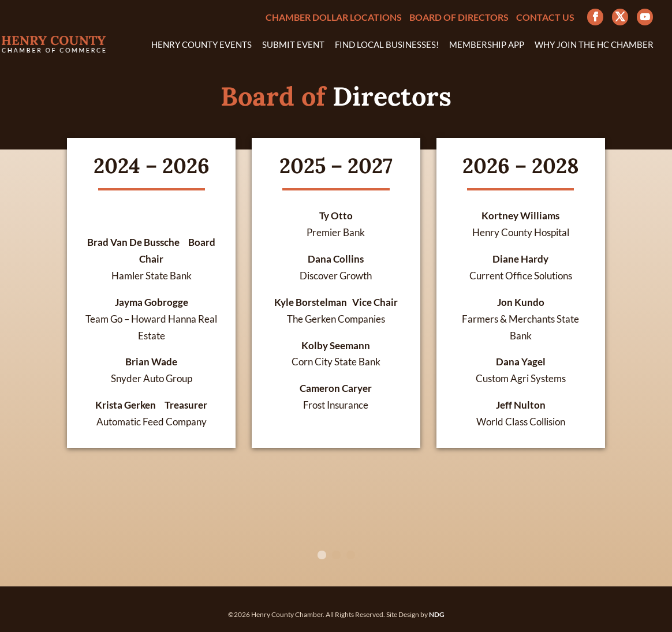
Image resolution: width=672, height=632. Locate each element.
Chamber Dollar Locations (334, 18)
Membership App (487, 45)
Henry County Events (201, 45)
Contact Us (545, 18)
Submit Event (293, 45)
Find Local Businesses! (387, 45)
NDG (437, 614)
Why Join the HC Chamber (594, 45)
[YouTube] (645, 17)
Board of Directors (459, 18)
